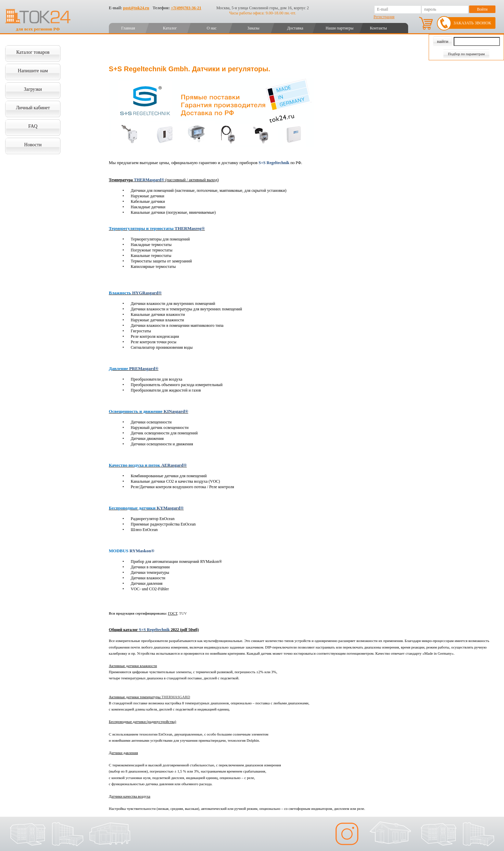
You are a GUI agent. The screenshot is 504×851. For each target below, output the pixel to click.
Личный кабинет (33, 108)
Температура (121, 180)
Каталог (170, 28)
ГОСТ (172, 613)
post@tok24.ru (136, 8)
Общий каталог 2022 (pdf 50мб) (154, 630)
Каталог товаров (33, 52)
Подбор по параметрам (466, 54)
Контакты (378, 28)
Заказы (254, 28)
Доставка (295, 28)
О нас (212, 28)
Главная (128, 28)
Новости (33, 145)
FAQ (33, 126)
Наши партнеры (339, 28)
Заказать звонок (473, 23)
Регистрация (384, 17)
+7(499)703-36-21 (186, 8)
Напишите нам (33, 71)
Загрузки (33, 89)
